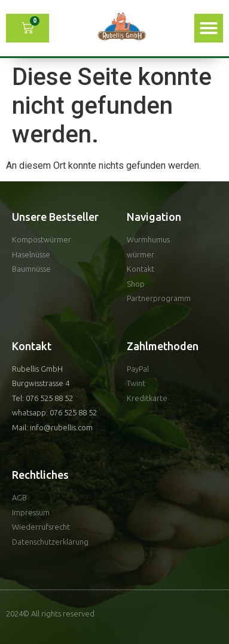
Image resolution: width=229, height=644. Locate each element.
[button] (209, 28)
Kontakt (32, 346)
